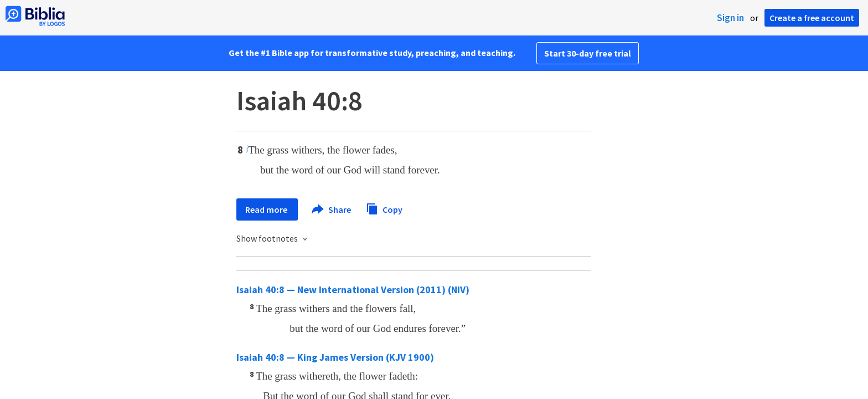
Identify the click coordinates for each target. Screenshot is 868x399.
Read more (267, 209)
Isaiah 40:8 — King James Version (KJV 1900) (335, 357)
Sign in (730, 18)
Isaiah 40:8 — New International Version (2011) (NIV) (353, 290)
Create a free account (812, 18)
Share (332, 209)
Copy (384, 208)
